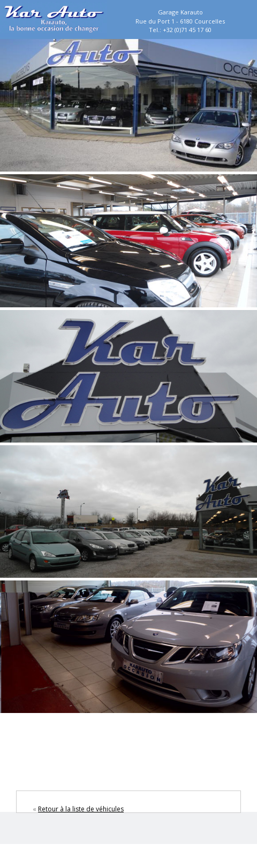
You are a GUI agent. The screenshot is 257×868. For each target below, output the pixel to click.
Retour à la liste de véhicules (81, 809)
